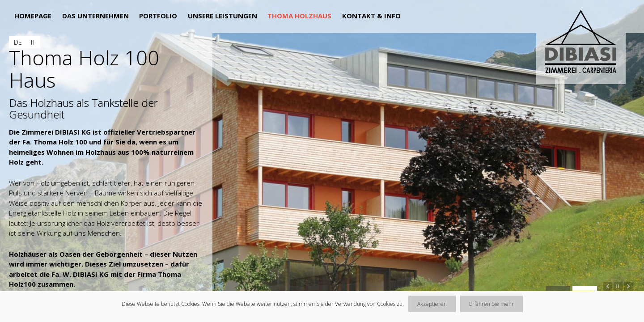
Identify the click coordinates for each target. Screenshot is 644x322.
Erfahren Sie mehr (491, 304)
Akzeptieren (432, 304)
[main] (106, 165)
